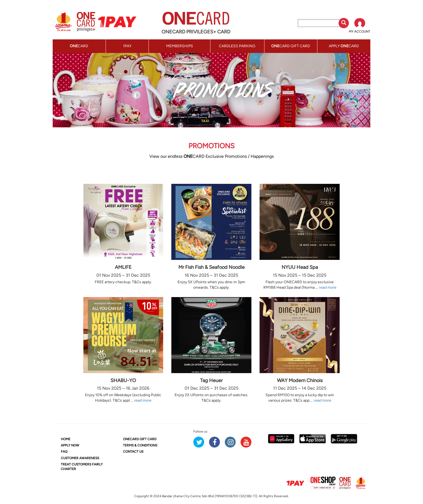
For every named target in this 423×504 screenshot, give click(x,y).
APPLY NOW (70, 445)
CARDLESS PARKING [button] (237, 46)
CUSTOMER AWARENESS (80, 458)
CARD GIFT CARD (140, 439)
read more (327, 287)
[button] (360, 26)
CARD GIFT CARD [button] (291, 46)
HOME (66, 439)
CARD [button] (79, 46)
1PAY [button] (127, 46)
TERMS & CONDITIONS (140, 445)
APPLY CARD (344, 46)
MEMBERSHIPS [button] (180, 46)
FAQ (64, 452)
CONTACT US (133, 452)
